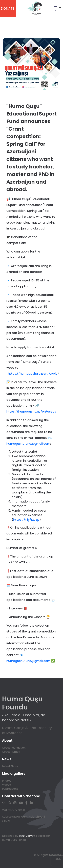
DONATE (8, 8)
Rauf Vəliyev (27, 836)
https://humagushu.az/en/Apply (33, 373)
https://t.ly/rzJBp (26, 520)
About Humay (11, 752)
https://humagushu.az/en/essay (31, 411)
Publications (10, 789)
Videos (6, 785)
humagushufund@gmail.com (28, 444)
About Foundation (14, 748)
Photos (7, 781)
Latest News (10, 766)
